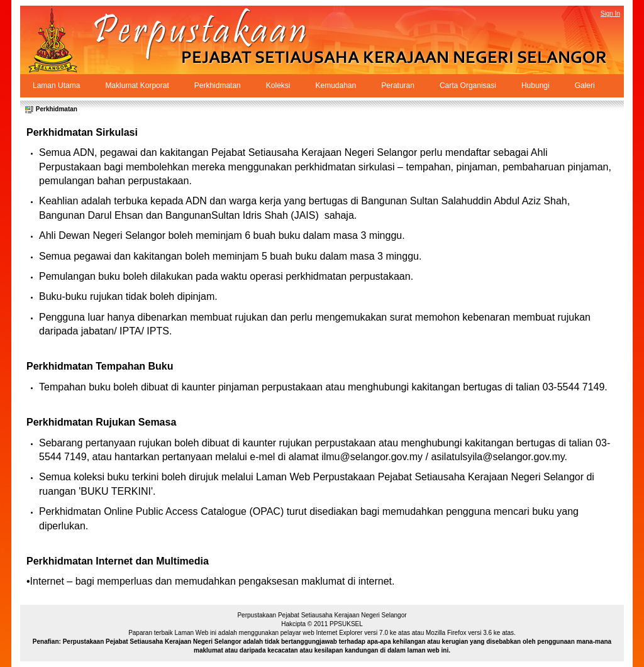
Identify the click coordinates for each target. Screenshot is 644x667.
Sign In (610, 14)
